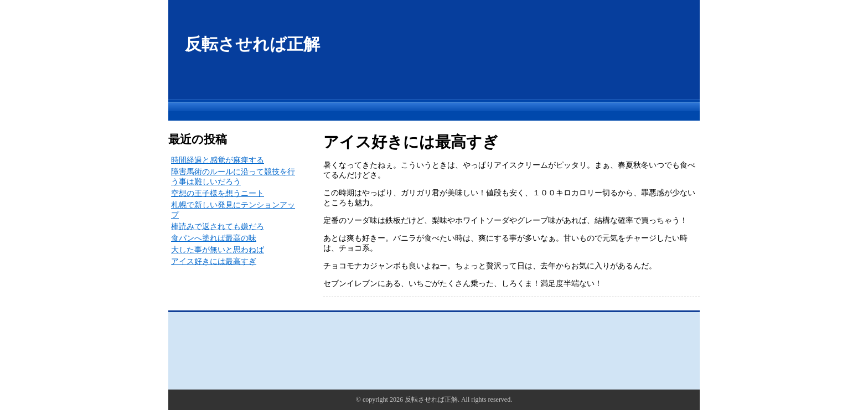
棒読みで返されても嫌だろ (218, 227)
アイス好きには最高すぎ (214, 261)
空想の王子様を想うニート (218, 193)
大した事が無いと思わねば (218, 250)
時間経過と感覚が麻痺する (218, 160)
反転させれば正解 (252, 44)
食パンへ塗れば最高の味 (214, 238)
